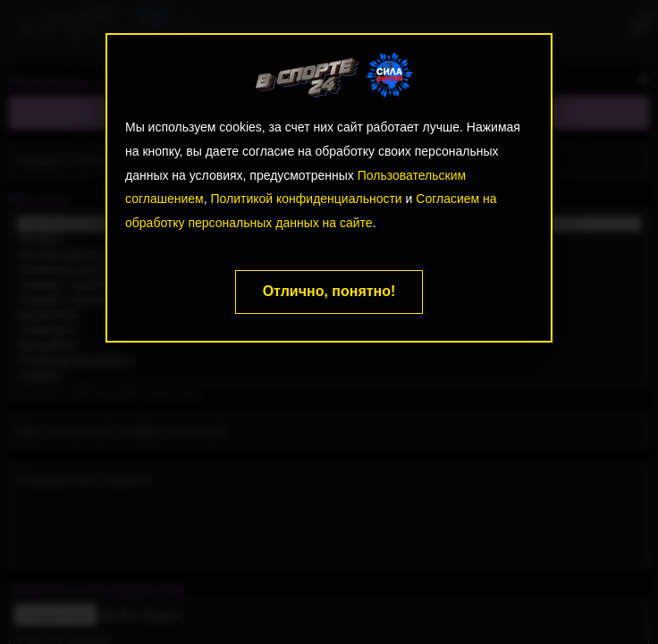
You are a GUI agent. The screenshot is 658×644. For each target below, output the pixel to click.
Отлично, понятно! (329, 291)
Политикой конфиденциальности (306, 199)
